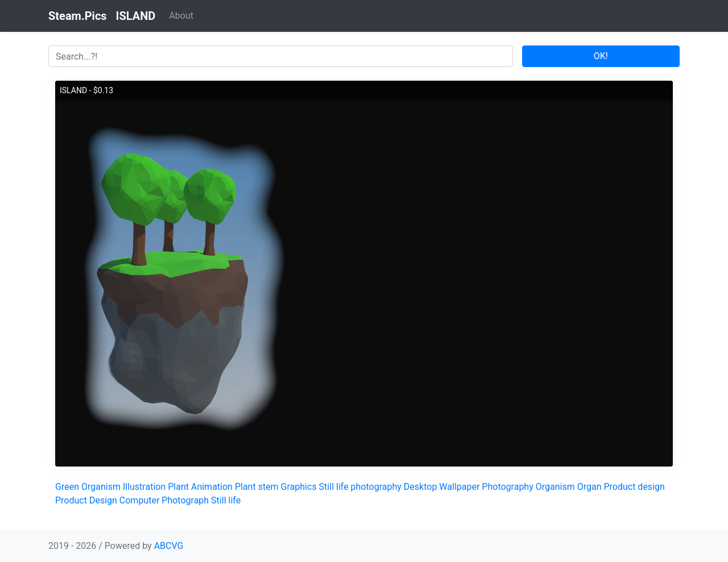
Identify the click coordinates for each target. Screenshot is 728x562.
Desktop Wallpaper (442, 487)
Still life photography (360, 487)
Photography (507, 487)
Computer (140, 500)
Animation (212, 487)
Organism (101, 487)
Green (67, 487)
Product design (634, 487)
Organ (590, 487)
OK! (601, 56)
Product (71, 500)
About (181, 16)
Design (103, 500)
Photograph (185, 500)
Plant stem (257, 487)
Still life (226, 500)
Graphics (299, 487)
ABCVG (169, 546)
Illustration (144, 487)
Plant (178, 487)
